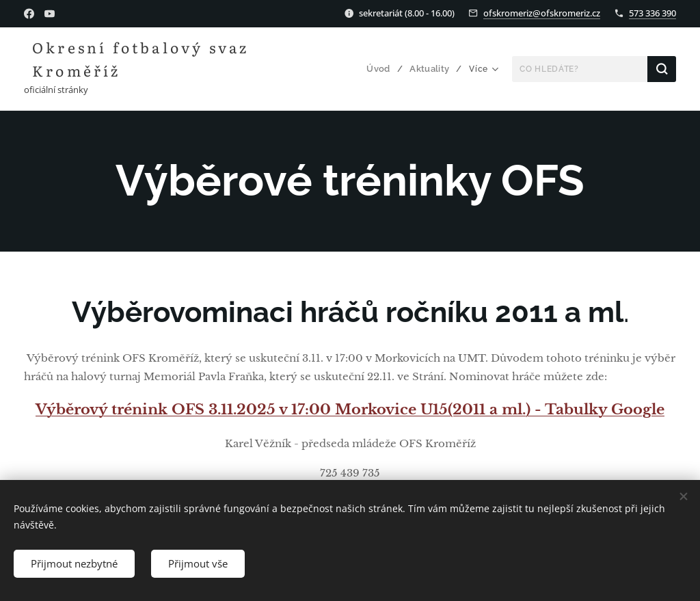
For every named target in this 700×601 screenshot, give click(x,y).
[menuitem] (383, 69)
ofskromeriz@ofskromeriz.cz (542, 13)
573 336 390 (652, 13)
